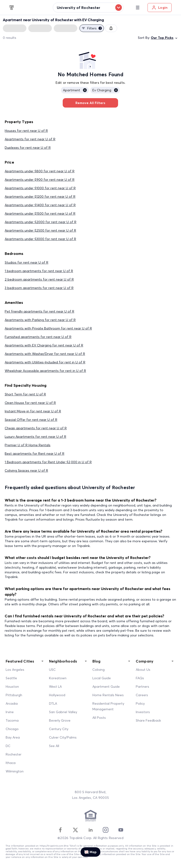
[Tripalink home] (12, 7)
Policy (140, 703)
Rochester (14, 754)
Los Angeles (15, 670)
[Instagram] (106, 830)
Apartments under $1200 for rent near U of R (40, 197)
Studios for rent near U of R (27, 262)
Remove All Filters (90, 103)
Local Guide (102, 678)
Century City (59, 729)
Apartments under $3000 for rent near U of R (40, 239)
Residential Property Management (108, 706)
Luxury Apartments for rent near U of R (35, 437)
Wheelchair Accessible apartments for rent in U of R (45, 371)
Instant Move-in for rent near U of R (33, 411)
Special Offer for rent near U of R (31, 420)
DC (8, 746)
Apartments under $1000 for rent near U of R (40, 188)
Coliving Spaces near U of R (26, 470)
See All (54, 746)
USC (52, 670)
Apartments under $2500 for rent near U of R (40, 230)
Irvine (10, 712)
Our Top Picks (165, 38)
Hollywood (57, 695)
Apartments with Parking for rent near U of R (40, 320)
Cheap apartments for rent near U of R (36, 428)
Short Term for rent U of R (25, 394)
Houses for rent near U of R (26, 131)
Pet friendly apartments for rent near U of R (39, 311)
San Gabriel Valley (63, 712)
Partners (142, 687)
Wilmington (15, 771)
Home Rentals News (108, 695)
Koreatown (58, 678)
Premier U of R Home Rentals (28, 445)
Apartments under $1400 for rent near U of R (40, 205)
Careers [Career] (142, 695)
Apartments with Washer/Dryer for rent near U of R (45, 354)
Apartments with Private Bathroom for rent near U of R (48, 328)
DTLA (53, 703)
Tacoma (12, 720)
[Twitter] (75, 830)
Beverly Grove (60, 720)
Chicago (12, 729)
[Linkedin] (90, 830)
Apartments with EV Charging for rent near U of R (44, 345)
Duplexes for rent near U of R (28, 148)
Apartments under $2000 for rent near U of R (41, 222)
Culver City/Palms (63, 737)
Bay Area (13, 737)
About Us (143, 670)
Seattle (11, 678)
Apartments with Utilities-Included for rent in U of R (45, 362)
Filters (92, 28)
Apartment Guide (106, 687)
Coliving (99, 670)
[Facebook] (60, 830)
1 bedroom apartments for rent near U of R (39, 271)
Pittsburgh (14, 695)
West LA (55, 687)
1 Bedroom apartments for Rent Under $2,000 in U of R (48, 462)
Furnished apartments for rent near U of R (38, 337)
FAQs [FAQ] (140, 678)
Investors (143, 712)
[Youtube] (121, 830)
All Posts (99, 718)
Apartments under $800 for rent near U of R (40, 171)
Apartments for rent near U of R (30, 139)
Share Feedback (148, 720)
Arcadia (12, 703)
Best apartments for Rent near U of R (35, 454)
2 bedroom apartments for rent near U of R (39, 279)
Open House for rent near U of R (30, 403)
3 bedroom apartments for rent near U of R (39, 288)
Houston (12, 687)
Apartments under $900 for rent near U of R (40, 180)
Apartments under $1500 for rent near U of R (40, 213)
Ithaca (11, 763)
